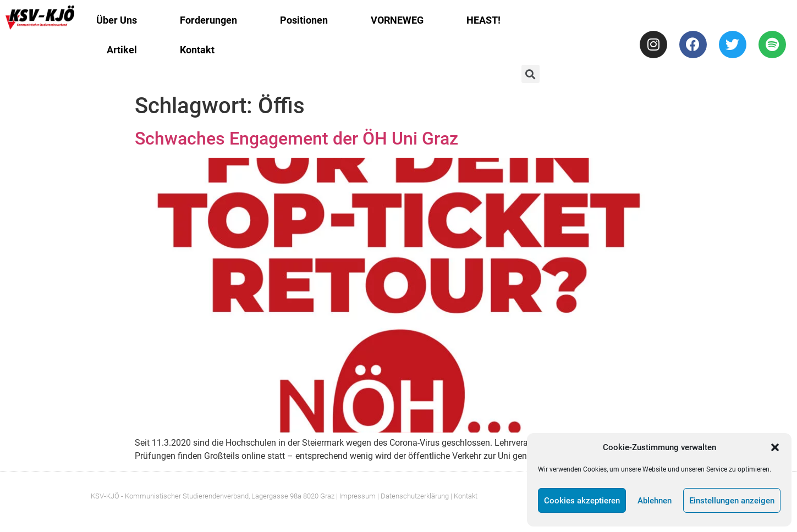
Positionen (304, 20)
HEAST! (483, 20)
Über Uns (117, 20)
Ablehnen (655, 501)
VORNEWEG (397, 20)
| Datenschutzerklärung (413, 496)
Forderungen (208, 20)
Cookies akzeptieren (582, 501)
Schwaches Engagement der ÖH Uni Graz (296, 138)
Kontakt (197, 50)
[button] (775, 447)
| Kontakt (464, 496)
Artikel (122, 50)
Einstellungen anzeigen (732, 501)
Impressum (358, 496)
